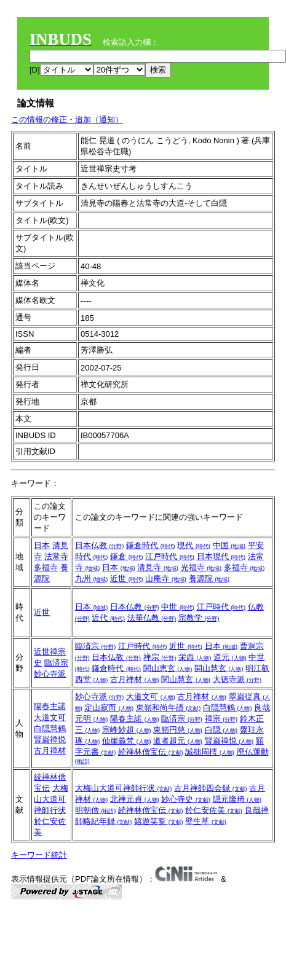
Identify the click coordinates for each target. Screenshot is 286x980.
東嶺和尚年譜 (169, 708)
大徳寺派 (237, 679)
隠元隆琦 (237, 799)
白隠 (221, 730)
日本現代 (221, 556)
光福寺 (201, 567)
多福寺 (46, 567)
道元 (230, 657)
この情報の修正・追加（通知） (67, 120)
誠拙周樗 (210, 752)
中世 (178, 607)
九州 (92, 578)
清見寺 (158, 567)
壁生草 (206, 821)
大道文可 (50, 717)
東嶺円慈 (178, 730)
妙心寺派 (50, 674)
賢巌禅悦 (50, 739)
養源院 (209, 578)
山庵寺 (166, 578)
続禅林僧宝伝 (151, 752)
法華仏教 (152, 618)
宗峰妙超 (127, 730)
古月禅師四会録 (211, 788)
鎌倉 (127, 556)
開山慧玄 (219, 668)
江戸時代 (170, 556)
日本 (42, 545)
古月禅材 (135, 679)
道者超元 (178, 741)
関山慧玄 (186, 679)
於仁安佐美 (214, 810)
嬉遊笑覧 (159, 821)
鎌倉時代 (151, 545)
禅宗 (160, 657)
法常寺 (56, 556)
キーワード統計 (39, 855)
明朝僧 (96, 810)
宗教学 (199, 618)
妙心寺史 (186, 799)
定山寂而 (109, 708)
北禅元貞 (135, 799)
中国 (229, 545)
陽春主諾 (50, 706)
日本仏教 (100, 545)
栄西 (195, 657)
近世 (127, 578)
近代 (108, 618)
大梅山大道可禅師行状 (51, 799)
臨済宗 (56, 663)
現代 (194, 545)
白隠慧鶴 (50, 728)
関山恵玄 (168, 668)
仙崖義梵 (127, 741)
